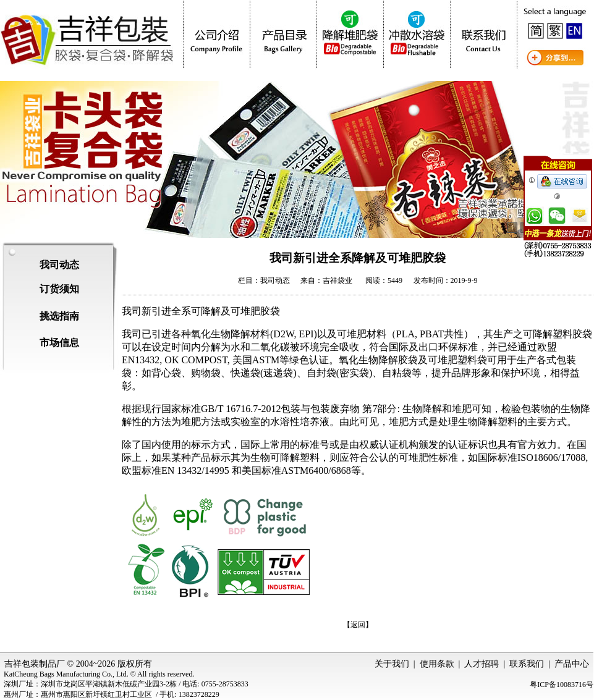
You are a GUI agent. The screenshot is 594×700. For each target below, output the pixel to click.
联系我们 (527, 664)
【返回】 (358, 625)
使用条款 (437, 664)
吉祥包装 (22, 664)
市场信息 (59, 343)
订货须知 (59, 289)
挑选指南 (59, 316)
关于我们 (392, 664)
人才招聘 (482, 664)
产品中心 (572, 664)
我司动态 (59, 265)
